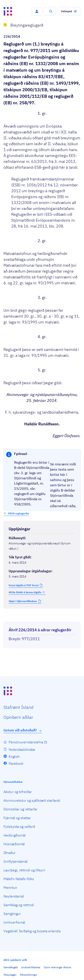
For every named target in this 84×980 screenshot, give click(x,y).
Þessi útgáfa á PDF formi (24, 585)
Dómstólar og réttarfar (20, 809)
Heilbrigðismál (15, 835)
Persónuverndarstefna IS (28, 742)
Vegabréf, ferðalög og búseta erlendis (32, 931)
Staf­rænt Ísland (18, 707)
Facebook (16, 763)
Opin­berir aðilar (18, 717)
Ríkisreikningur (29, 975)
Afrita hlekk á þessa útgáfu (27, 592)
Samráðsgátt (11, 967)
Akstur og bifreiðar (18, 792)
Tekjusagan (10, 975)
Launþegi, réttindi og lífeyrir (24, 870)
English (14, 756)
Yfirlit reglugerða (18, 513)
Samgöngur (12, 914)
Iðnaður (10, 853)
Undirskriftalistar (31, 967)
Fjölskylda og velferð (19, 827)
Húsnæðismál (14, 844)
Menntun (10, 887)
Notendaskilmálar (22, 749)
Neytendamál (14, 896)
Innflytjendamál (15, 861)
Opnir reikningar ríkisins (57, 967)
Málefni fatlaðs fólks (19, 879)
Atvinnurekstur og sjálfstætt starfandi (32, 800)
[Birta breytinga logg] (42, 618)
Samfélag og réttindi (19, 905)
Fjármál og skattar (17, 818)
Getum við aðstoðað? (23, 730)
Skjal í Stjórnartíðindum (23, 601)
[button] (37, 11)
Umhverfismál (14, 922)
